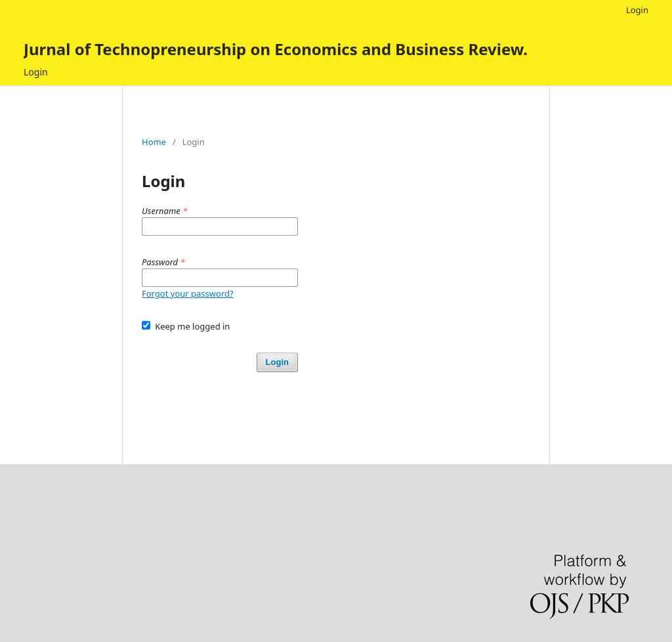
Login (36, 72)
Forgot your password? (188, 293)
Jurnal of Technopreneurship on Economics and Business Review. (276, 49)
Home (154, 142)
